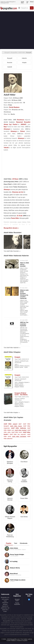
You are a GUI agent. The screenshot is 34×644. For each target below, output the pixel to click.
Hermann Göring (10, 481)
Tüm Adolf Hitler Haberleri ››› (12, 348)
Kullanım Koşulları (22, 641)
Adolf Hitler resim (17, 432)
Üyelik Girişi (22, 2)
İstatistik (10, 67)
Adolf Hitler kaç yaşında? (18, 434)
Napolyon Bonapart (10, 462)
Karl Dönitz (24, 517)
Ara (32, 8)
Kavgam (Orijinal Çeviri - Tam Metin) (21, 394)
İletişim (32, 2)
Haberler (24, 58)
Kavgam (17, 357)
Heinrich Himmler (10, 499)
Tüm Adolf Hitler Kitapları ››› (12, 413)
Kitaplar (24, 63)
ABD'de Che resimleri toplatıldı (24, 324)
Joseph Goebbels (24, 481)
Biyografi (10, 58)
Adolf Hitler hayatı (16, 426)
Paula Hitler (24, 498)
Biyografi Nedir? (17, 600)
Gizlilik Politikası (11, 641)
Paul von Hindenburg (10, 536)
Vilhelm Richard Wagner (10, 517)
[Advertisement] (17, 30)
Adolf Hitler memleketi (19, 436)
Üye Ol (28, 2)
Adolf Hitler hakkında (18, 428)
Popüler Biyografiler (17, 604)
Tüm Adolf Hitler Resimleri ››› (12, 251)
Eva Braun (24, 462)
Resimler (10, 63)
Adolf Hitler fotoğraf (21, 430)
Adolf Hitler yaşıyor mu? (13, 424)
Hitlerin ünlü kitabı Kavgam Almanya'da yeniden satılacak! (24, 294)
